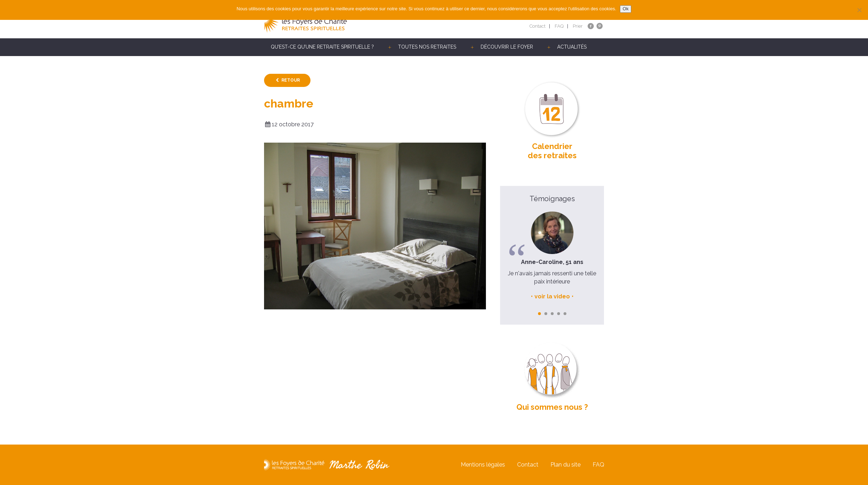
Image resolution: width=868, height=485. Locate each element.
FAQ (559, 26)
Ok (626, 9)
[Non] (859, 10)
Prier (578, 26)
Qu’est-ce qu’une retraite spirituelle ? (322, 47)
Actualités (572, 47)
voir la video (552, 296)
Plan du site (565, 465)
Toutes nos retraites (427, 47)
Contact (537, 26)
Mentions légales (483, 465)
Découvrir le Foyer (507, 47)
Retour (291, 80)
